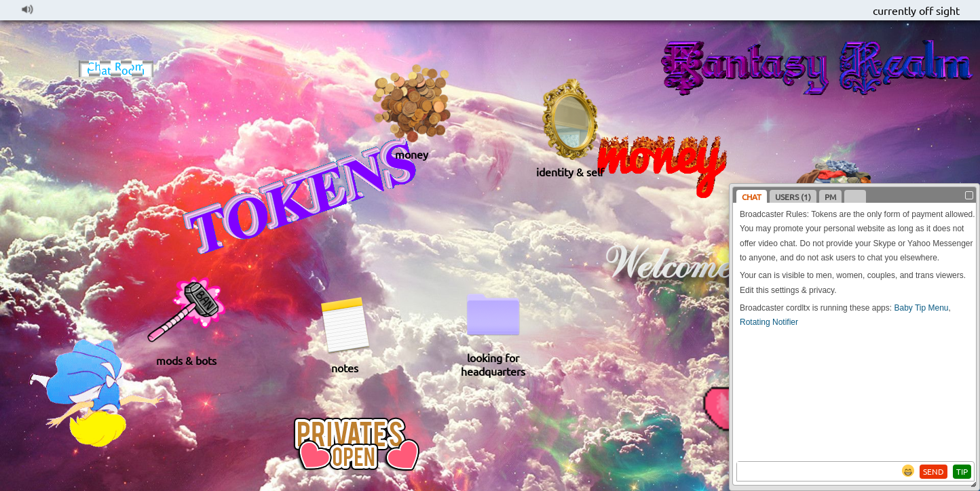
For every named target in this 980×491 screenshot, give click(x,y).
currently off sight (916, 10)
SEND (934, 471)
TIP (962, 471)
